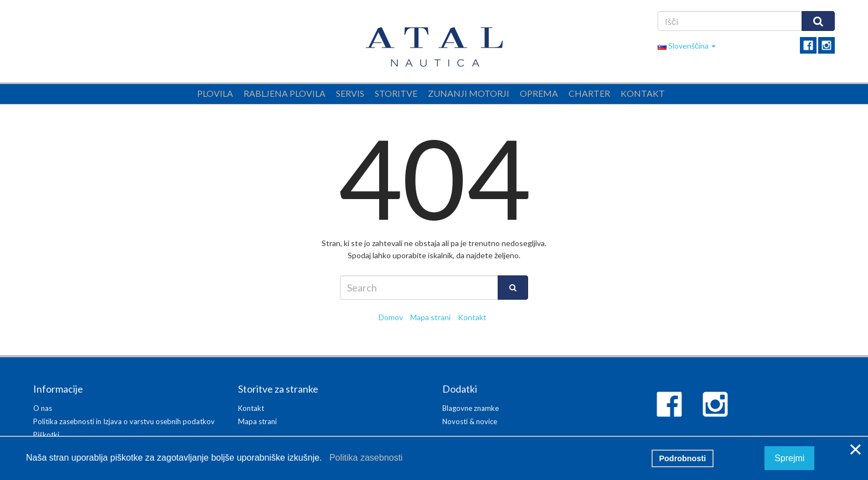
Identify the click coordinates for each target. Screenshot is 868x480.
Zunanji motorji (469, 93)
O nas (43, 408)
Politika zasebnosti (363, 458)
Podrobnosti (682, 458)
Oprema (539, 93)
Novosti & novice (470, 421)
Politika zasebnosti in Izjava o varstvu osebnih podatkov (124, 421)
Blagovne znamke (471, 408)
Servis (350, 93)
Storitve (396, 93)
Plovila (215, 93)
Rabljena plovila (285, 93)
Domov (391, 317)
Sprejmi (789, 458)
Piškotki (46, 435)
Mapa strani (430, 317)
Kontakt (643, 93)
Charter (589, 93)
